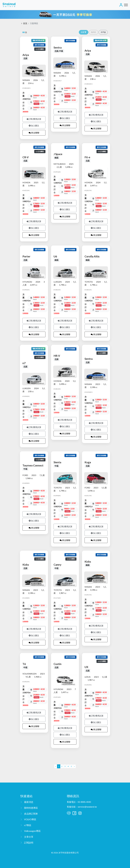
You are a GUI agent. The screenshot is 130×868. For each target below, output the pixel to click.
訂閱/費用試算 (34, 119)
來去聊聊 (34, 133)
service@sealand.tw (87, 807)
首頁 (25, 23)
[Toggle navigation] (126, 5)
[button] (103, 32)
